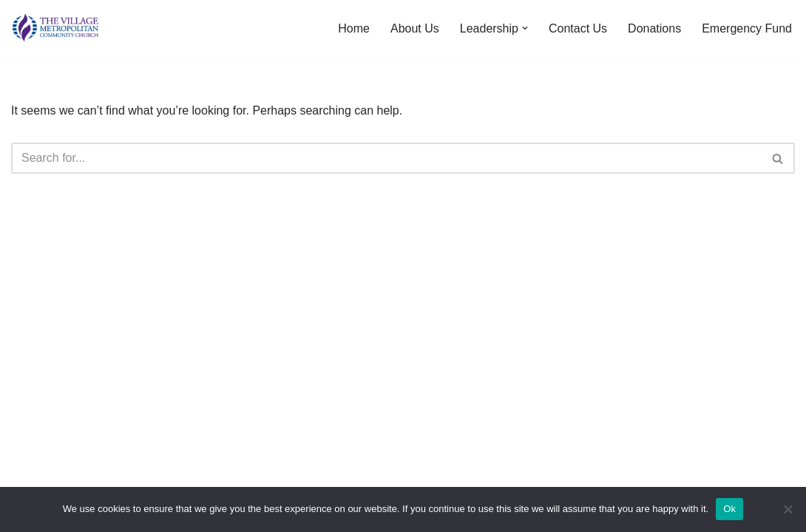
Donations (654, 28)
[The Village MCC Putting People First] (55, 28)
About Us (415, 28)
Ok (729, 509)
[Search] (386, 158)
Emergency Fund (747, 28)
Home (354, 28)
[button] (525, 28)
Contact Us (578, 28)
